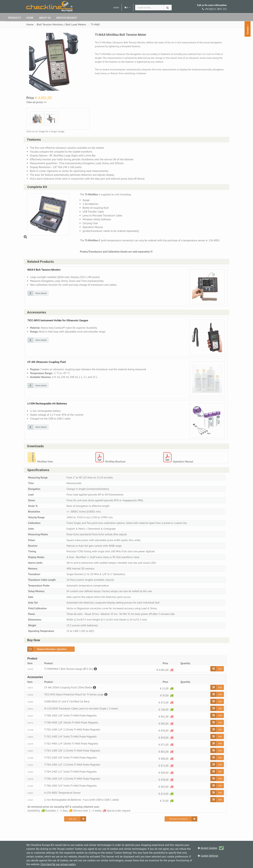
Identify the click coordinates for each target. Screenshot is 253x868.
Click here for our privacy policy (58, 864)
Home (30, 18)
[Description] (95, 669)
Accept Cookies (212, 848)
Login (116, 7)
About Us (45, 18)
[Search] (168, 8)
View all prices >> (37, 102)
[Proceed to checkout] (181, 819)
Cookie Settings (209, 856)
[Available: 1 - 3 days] (172, 689)
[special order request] (172, 670)
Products (14, 18)
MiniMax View (45, 462)
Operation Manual (183, 462)
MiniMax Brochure (115, 462)
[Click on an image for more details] (38, 293)
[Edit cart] (75, 819)
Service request (67, 18)
